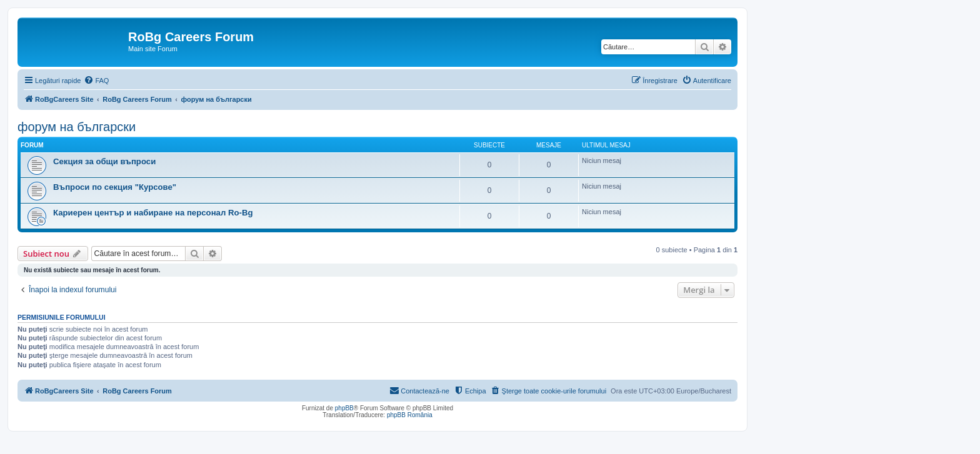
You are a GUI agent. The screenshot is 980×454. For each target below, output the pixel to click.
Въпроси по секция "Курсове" (115, 187)
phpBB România (410, 415)
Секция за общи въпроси (104, 161)
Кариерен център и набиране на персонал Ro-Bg (153, 213)
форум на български (77, 127)
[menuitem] (96, 81)
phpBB (344, 408)
